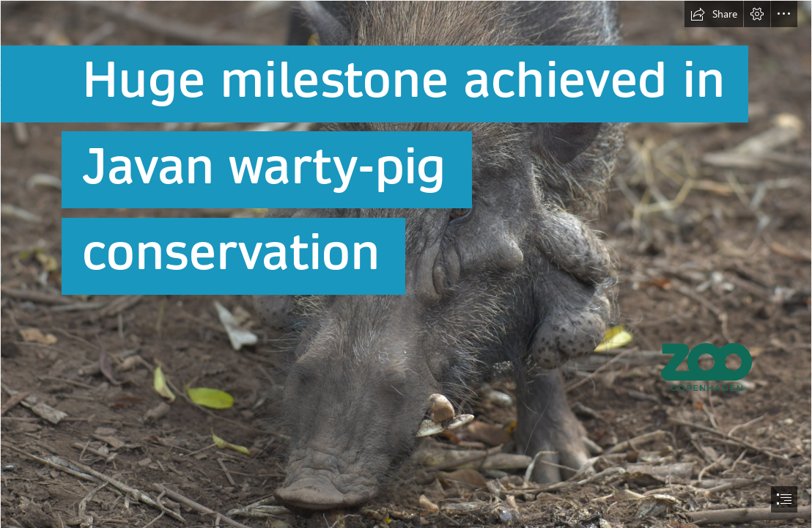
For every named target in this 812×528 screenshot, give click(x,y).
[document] (406, 264)
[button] (714, 14)
